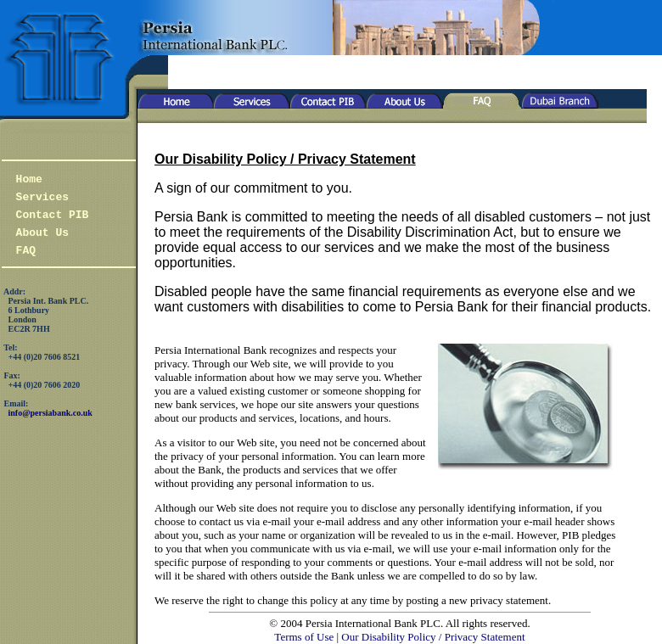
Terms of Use (304, 637)
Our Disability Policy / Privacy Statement (433, 637)
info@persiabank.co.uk (50, 413)
